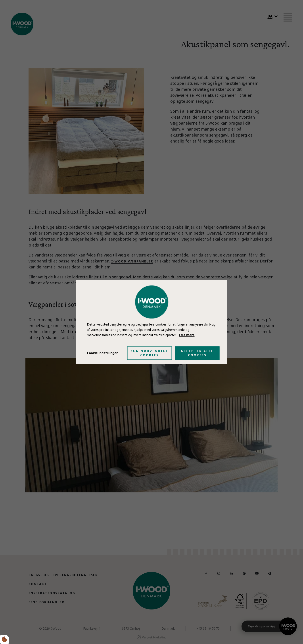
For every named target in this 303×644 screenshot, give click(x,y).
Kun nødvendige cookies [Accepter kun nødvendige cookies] (149, 353)
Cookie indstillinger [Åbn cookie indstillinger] (102, 353)
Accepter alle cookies (197, 353)
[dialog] (152, 322)
